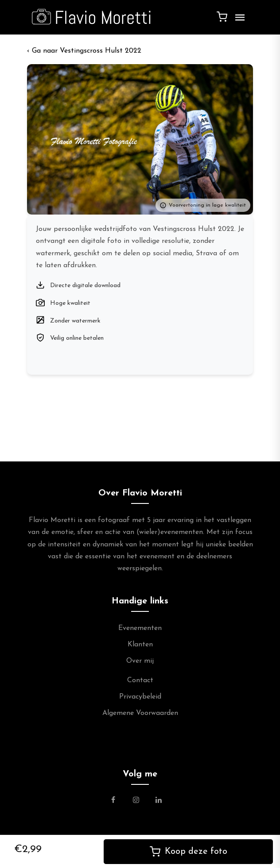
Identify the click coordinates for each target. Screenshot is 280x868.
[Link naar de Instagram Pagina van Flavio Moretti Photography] (136, 801)
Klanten (140, 645)
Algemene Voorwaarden (140, 713)
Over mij (140, 661)
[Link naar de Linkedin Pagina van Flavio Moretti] (159, 801)
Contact (140, 680)
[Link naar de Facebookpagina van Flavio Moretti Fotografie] (119, 801)
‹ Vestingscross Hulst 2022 (84, 51)
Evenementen (140, 628)
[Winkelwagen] (222, 16)
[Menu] (238, 21)
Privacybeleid (140, 697)
